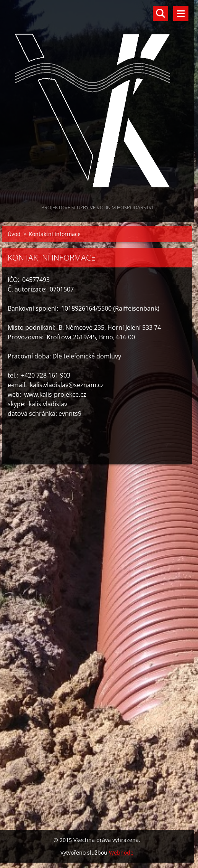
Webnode (121, 853)
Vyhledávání (161, 13)
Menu (181, 13)
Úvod (14, 234)
